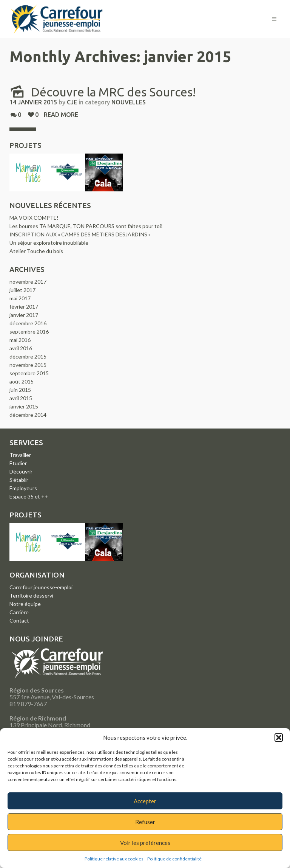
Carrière (19, 612)
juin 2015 (20, 390)
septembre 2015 (29, 373)
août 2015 (22, 381)
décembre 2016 (28, 323)
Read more (61, 115)
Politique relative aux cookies (114, 859)
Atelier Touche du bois (36, 251)
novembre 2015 (28, 365)
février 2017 (24, 307)
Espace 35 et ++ (29, 496)
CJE (72, 102)
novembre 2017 (28, 282)
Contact (19, 620)
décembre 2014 (28, 415)
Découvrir (21, 471)
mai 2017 (20, 298)
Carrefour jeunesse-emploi (41, 587)
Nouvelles (129, 102)
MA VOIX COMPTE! (34, 218)
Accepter (145, 801)
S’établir (19, 480)
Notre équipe (25, 604)
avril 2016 (21, 348)
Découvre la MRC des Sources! (103, 92)
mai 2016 (20, 340)
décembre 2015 (28, 356)
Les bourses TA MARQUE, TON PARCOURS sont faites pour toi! (86, 226)
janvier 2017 (24, 315)
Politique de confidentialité (174, 859)
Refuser (145, 822)
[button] (279, 738)
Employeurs (23, 488)
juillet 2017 (22, 290)
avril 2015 (21, 398)
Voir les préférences (145, 843)
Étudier (18, 463)
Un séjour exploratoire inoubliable (49, 243)
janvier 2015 (24, 406)
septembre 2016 (29, 332)
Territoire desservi (31, 595)
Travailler (20, 455)
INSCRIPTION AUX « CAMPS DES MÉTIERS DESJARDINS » (80, 234)
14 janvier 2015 (33, 102)
